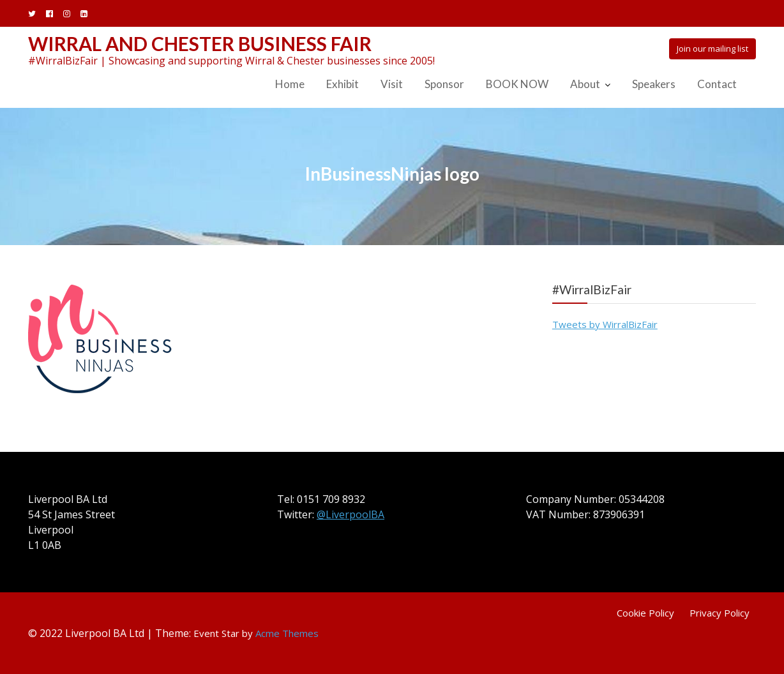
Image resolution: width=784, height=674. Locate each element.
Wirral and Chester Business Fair (200, 43)
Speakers (654, 84)
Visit (392, 84)
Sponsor (444, 84)
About (585, 84)
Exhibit (343, 84)
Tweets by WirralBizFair (605, 324)
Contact (717, 84)
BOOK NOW (517, 84)
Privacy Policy (720, 613)
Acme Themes (287, 633)
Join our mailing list (712, 49)
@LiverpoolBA (351, 514)
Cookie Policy (645, 613)
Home (290, 84)
